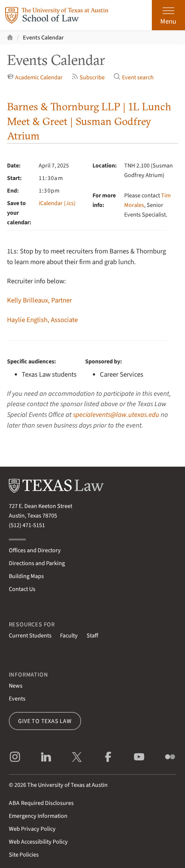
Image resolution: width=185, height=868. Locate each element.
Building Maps (26, 576)
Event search (134, 77)
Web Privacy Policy (32, 829)
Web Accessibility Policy (38, 842)
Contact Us (22, 589)
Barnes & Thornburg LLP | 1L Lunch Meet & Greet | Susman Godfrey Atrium (89, 121)
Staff (92, 635)
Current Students (30, 635)
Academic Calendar (35, 77)
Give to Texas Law (45, 721)
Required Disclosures (41, 803)
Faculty (69, 635)
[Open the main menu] (168, 15)
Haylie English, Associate (42, 320)
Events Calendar (43, 37)
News (16, 686)
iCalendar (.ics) (57, 203)
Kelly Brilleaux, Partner (39, 300)
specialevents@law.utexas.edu (116, 415)
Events (17, 698)
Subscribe (88, 77)
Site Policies (24, 855)
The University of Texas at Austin (67, 785)
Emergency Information (38, 816)
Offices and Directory (35, 550)
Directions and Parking (37, 563)
